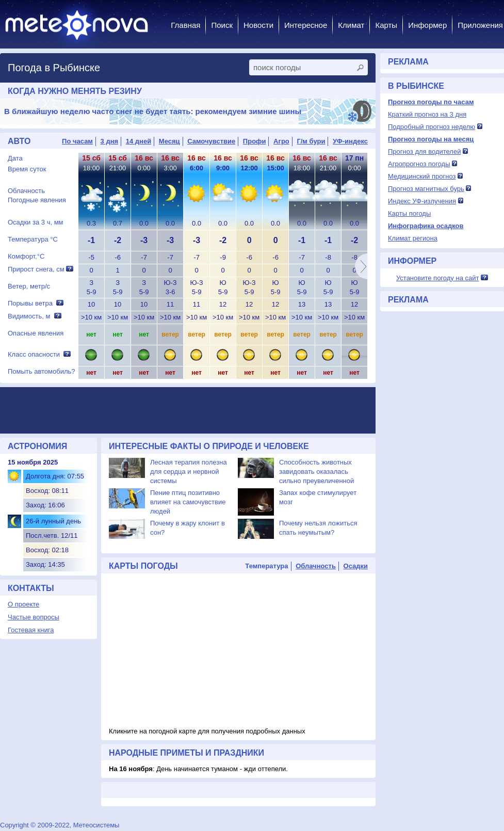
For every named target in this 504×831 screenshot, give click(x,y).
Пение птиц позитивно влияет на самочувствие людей (188, 502)
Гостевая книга (31, 630)
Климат (351, 25)
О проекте (23, 604)
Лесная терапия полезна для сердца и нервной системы (189, 472)
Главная (185, 25)
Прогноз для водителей (424, 151)
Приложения (480, 25)
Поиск (222, 25)
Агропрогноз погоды (419, 164)
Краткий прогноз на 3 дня (427, 114)
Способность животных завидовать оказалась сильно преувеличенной (316, 472)
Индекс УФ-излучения (422, 201)
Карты (386, 25)
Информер (427, 25)
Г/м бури (311, 141)
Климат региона (413, 238)
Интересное (306, 25)
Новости (258, 25)
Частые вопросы (34, 617)
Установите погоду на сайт (438, 278)
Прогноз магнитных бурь (426, 189)
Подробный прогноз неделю (432, 127)
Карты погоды (409, 213)
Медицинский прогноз (422, 176)
